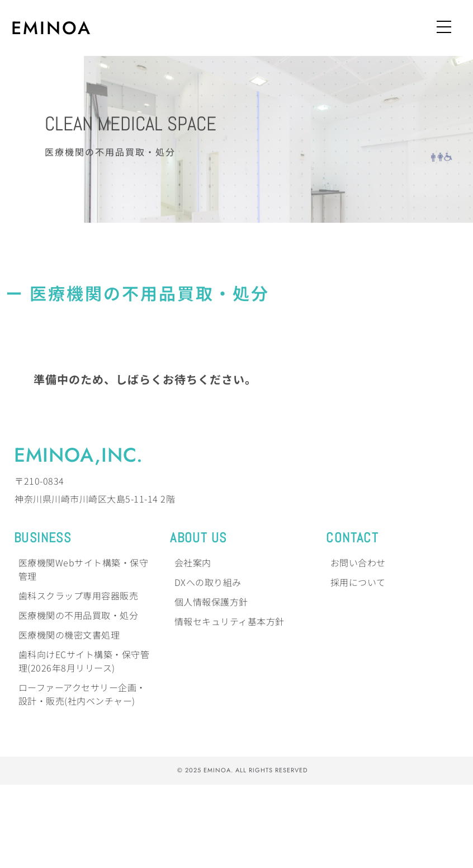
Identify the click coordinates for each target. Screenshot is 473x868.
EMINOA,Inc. (79, 538)
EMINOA (51, 28)
